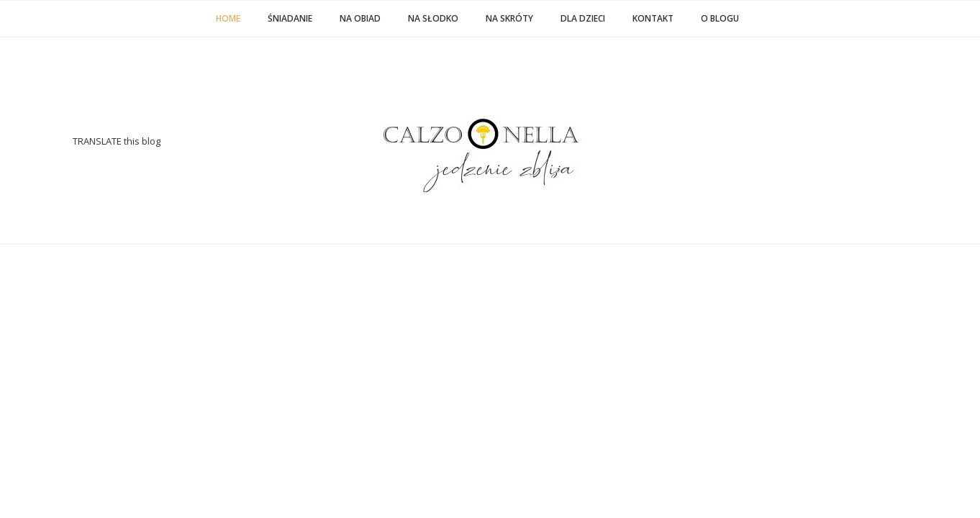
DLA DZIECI (583, 18)
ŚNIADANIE (290, 18)
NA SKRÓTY (509, 18)
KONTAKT (653, 18)
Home (228, 18)
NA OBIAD (360, 18)
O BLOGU (720, 18)
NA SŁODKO (433, 18)
